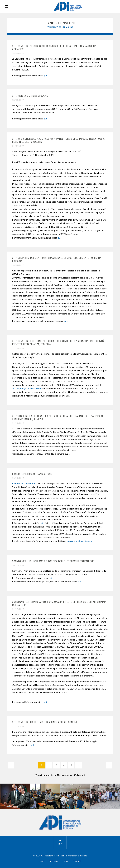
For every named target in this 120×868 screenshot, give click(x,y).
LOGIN (65, 861)
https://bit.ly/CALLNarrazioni (27, 388)
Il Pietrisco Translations (24, 483)
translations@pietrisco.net (80, 541)
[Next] (109, 765)
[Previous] (11, 765)
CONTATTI (77, 861)
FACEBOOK (53, 861)
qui (45, 76)
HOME (41, 861)
